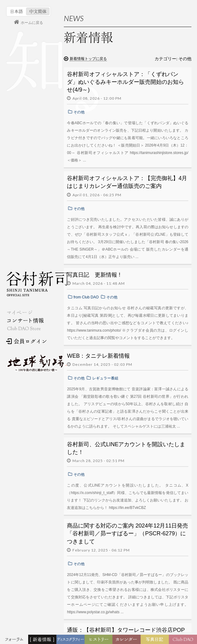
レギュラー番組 (105, 378)
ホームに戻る (32, 23)
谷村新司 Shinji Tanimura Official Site (37, 284)
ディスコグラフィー (71, 641)
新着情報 (43, 640)
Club (184, 640)
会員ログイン (26, 341)
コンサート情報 (25, 321)
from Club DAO (86, 297)
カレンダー (129, 641)
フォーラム (15, 640)
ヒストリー (99, 640)
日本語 (17, 11)
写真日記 (156, 640)
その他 (79, 112)
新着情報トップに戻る (88, 59)
